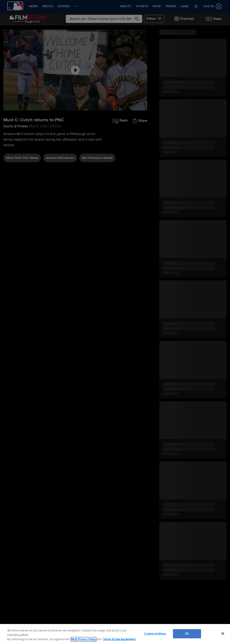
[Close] (223, 633)
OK (187, 633)
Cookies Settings (155, 633)
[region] (115, 634)
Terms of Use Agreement (119, 639)
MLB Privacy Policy (84, 639)
